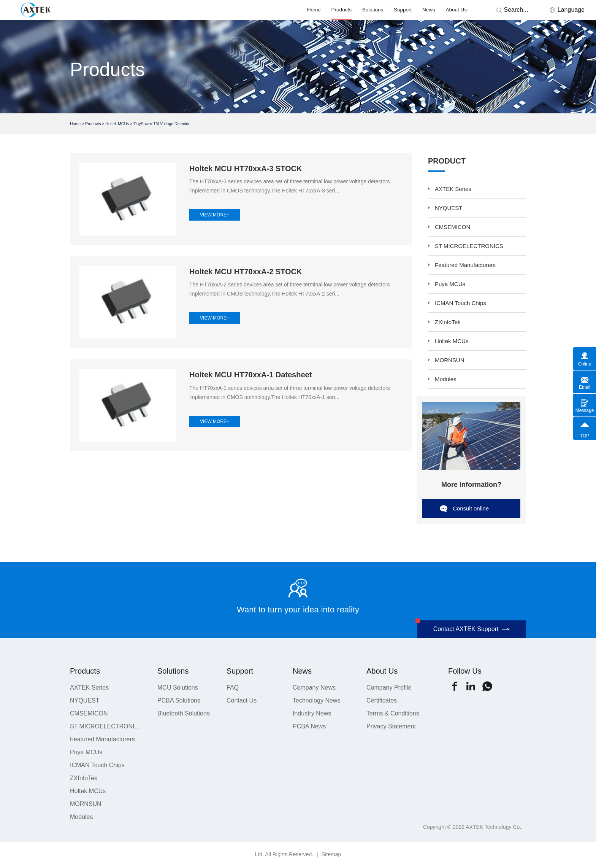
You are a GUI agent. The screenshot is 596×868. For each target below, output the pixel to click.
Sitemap (331, 854)
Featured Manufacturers (465, 265)
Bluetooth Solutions (184, 713)
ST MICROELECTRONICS (469, 246)
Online (585, 364)
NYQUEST (449, 208)
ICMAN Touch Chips (460, 303)
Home (314, 10)
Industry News (312, 713)
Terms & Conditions (393, 713)
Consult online (471, 508)
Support (403, 10)
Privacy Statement (391, 726)
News (429, 10)
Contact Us (242, 700)
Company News (314, 688)
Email (585, 387)
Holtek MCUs (117, 124)
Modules (446, 379)
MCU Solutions (178, 688)
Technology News (316, 700)
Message (585, 410)
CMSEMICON (453, 227)
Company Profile (389, 688)
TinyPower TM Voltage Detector (162, 124)
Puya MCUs (450, 284)
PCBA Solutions (179, 700)
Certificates (382, 700)
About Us (457, 10)
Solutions (373, 10)
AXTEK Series (453, 189)
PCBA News (309, 726)
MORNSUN (450, 360)
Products (342, 10)
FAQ (233, 688)
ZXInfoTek (448, 322)
